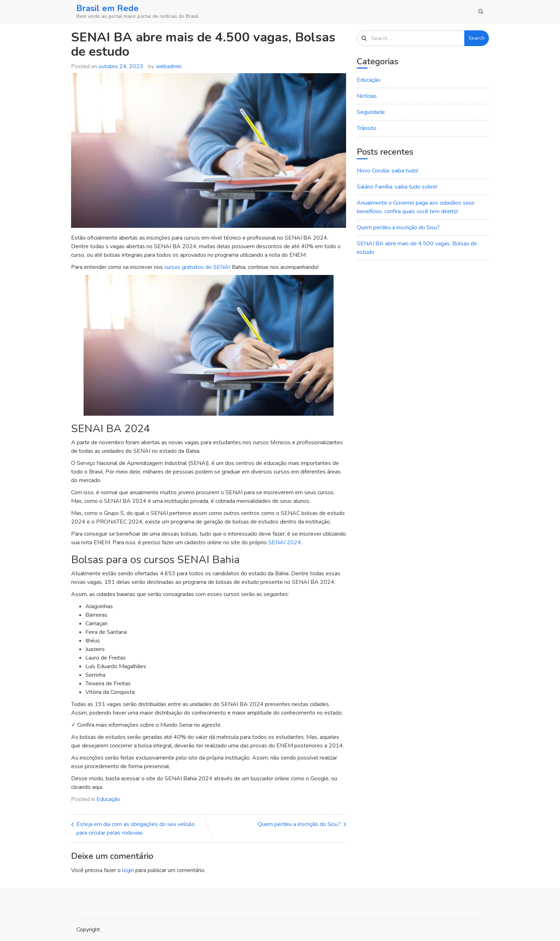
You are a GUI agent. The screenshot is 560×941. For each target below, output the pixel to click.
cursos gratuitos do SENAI (197, 267)
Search (477, 38)
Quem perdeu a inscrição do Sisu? (299, 824)
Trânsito (367, 128)
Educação (108, 799)
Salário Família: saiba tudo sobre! (397, 187)
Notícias (367, 96)
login (128, 870)
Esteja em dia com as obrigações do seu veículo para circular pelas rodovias (136, 829)
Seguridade (371, 112)
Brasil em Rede (107, 8)
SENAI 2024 (285, 542)
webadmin (169, 66)
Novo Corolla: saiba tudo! (387, 171)
